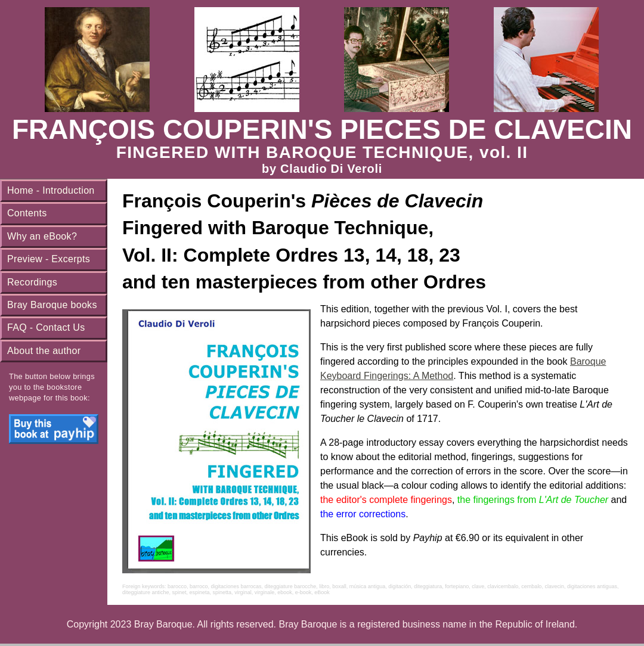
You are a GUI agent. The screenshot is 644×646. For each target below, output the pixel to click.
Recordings (32, 282)
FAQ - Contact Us (46, 327)
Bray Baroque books (52, 305)
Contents (27, 213)
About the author (44, 351)
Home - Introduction (51, 190)
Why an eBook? (42, 236)
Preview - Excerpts (49, 259)
